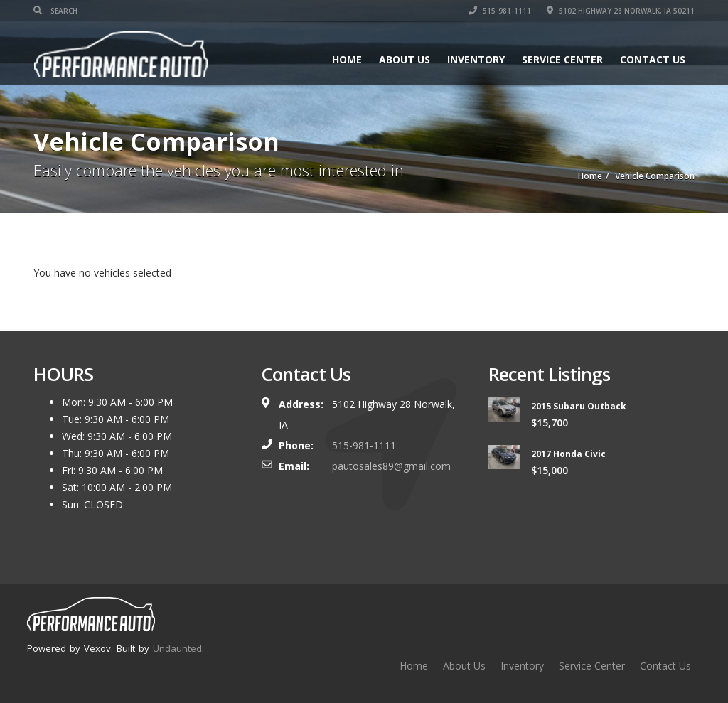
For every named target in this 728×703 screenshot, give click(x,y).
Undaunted (177, 648)
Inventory (476, 59)
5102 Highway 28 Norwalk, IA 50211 (621, 11)
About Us (405, 59)
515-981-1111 (500, 11)
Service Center (562, 59)
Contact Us (653, 59)
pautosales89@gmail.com (391, 466)
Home (347, 59)
